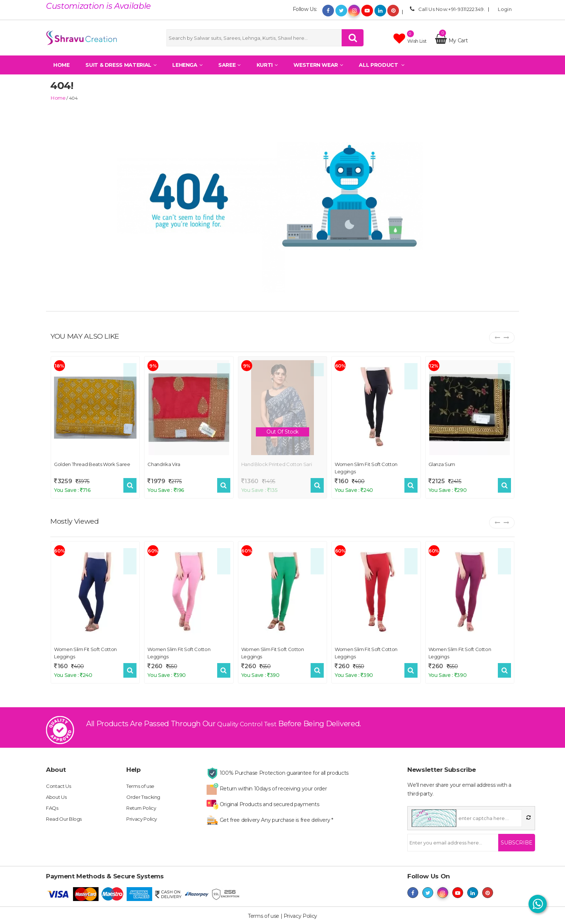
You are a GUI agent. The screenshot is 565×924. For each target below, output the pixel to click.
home (57, 98)
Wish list (410, 42)
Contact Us (60, 779)
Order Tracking (144, 790)
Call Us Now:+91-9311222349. (446, 9)
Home (62, 71)
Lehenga (187, 71)
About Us (57, 790)
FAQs (53, 801)
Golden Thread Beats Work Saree (92, 463)
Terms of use (142, 779)
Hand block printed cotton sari (277, 463)
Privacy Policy (143, 812)
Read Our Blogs (65, 812)
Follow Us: (305, 9)
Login (503, 9)
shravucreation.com (386, 917)
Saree (229, 71)
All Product (381, 71)
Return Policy (143, 801)
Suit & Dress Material (121, 71)
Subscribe (513, 836)
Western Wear (318, 71)
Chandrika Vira (164, 463)
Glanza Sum (442, 463)
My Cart (451, 43)
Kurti (267, 71)
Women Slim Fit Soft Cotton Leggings (366, 467)
